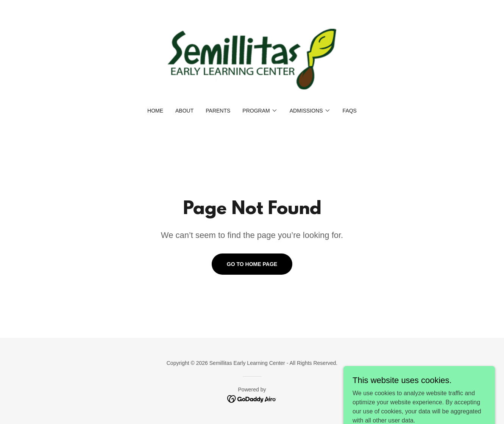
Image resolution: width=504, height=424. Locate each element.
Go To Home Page (252, 264)
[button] (260, 111)
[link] (252, 59)
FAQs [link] (350, 111)
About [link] (184, 111)
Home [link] (155, 111)
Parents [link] (218, 111)
